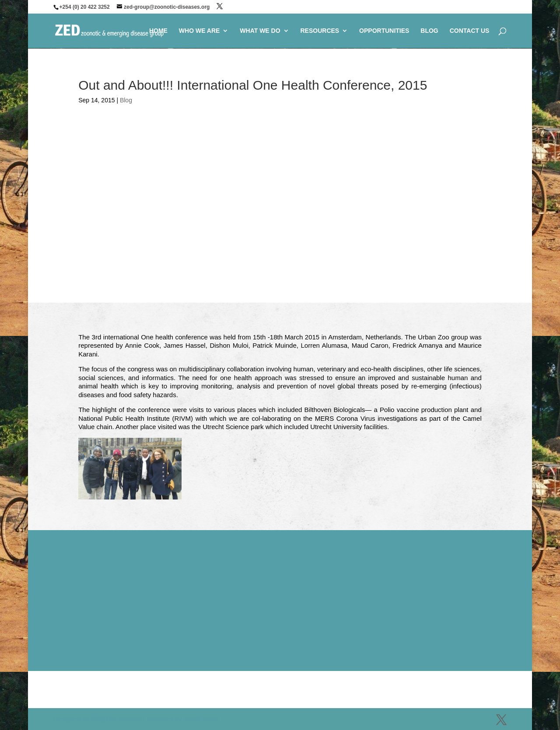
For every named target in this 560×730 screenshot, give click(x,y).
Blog (126, 100)
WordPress (201, 719)
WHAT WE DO (260, 31)
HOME (158, 31)
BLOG (429, 31)
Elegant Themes (117, 719)
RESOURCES (320, 31)
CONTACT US (470, 31)
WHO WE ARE (199, 31)
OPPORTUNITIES (384, 31)
